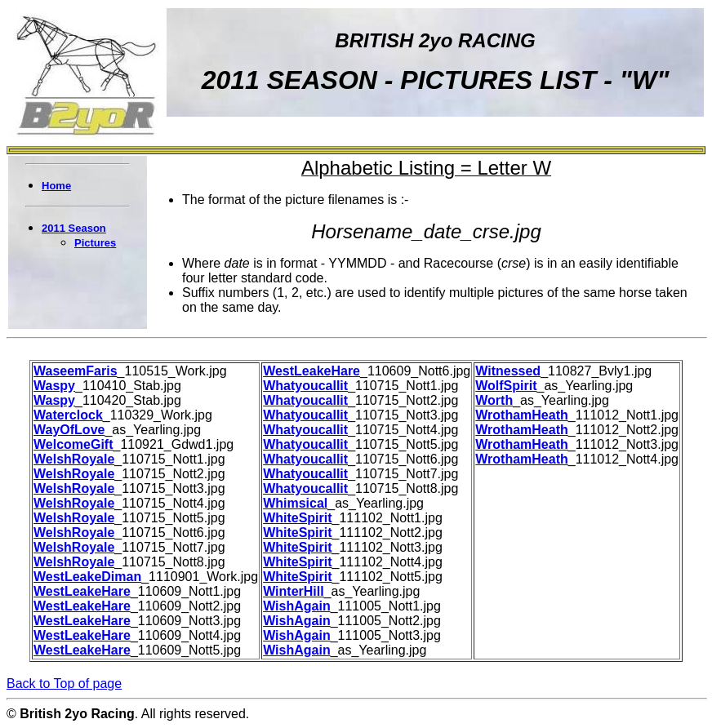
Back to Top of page (64, 684)
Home (56, 186)
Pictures (95, 243)
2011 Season (74, 228)
